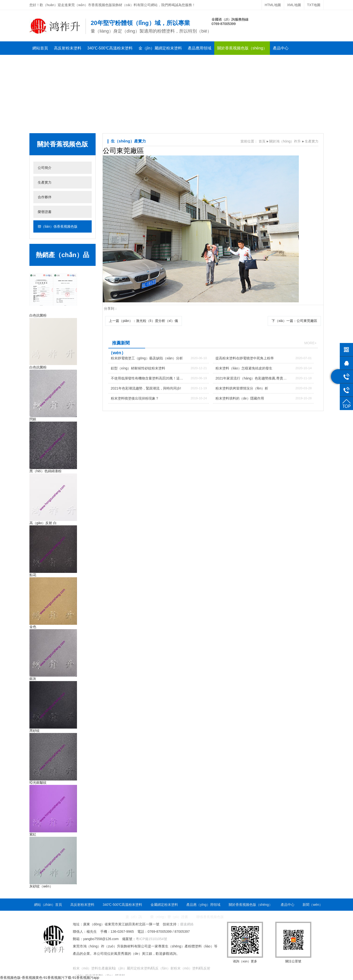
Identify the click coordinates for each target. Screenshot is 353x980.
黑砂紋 (35, 731)
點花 (33, 575)
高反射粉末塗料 (68, 48)
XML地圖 (294, 5)
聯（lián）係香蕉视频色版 (58, 226)
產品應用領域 (200, 48)
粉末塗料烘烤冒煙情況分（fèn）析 (242, 388)
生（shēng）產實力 (128, 141)
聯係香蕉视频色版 (102, 62)
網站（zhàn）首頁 (48, 905)
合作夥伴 (45, 197)
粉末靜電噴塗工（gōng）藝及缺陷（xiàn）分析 (147, 358)
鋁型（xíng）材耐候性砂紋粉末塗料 (138, 368)
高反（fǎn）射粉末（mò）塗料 (175, 968)
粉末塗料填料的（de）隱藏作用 (240, 398)
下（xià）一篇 (294, 321)
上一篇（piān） (144, 321)
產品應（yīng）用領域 (203, 905)
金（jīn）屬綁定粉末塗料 (160, 48)
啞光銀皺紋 (38, 782)
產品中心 (281, 48)
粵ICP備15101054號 (151, 939)
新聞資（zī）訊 (46, 62)
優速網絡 (187, 924)
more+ (310, 343)
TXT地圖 (314, 5)
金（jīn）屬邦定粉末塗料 (132, 968)
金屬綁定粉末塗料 (164, 905)
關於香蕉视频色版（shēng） (242, 48)
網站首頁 (40, 48)
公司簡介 (45, 168)
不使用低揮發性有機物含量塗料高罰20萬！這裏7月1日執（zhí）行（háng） (147, 380)
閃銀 (33, 419)
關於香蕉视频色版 (63, 144)
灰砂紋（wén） (41, 886)
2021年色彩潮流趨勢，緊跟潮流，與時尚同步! (146, 388)
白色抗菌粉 (38, 315)
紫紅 (33, 834)
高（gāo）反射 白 (43, 523)
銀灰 (33, 679)
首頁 (262, 141)
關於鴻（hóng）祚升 (285, 141)
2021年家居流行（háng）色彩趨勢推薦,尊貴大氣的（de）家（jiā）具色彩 (251, 380)
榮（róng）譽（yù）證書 (169, 917)
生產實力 (45, 182)
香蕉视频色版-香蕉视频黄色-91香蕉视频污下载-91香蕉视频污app (50, 978)
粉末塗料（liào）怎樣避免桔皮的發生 (244, 368)
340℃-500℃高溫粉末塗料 (110, 48)
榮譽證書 (73, 62)
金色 (33, 627)
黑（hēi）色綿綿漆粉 (45, 471)
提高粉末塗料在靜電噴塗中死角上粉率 (245, 358)
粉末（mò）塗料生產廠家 (92, 968)
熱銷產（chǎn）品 (62, 255)
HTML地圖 (273, 5)
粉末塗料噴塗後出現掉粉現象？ (135, 398)
